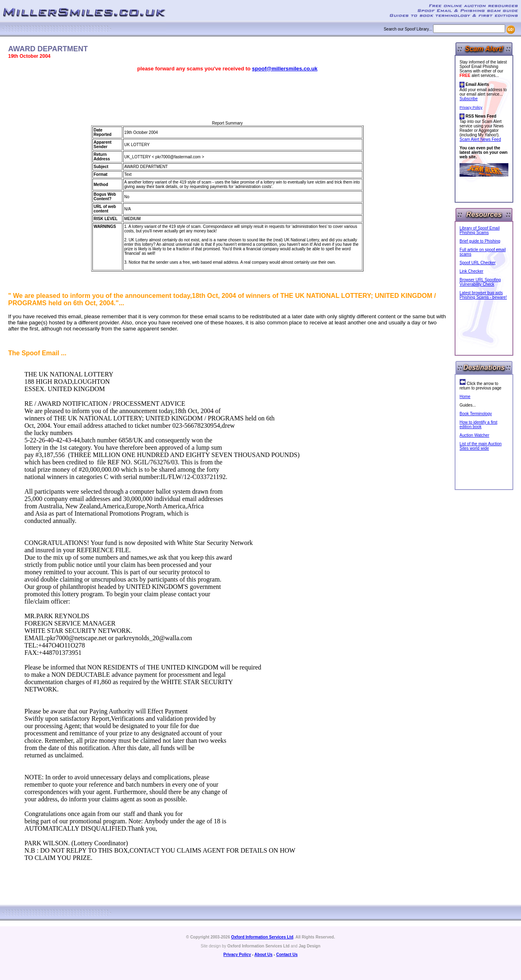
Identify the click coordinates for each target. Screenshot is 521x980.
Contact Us (287, 955)
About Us (263, 955)
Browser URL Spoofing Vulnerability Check (480, 282)
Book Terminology (476, 414)
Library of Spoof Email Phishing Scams (479, 230)
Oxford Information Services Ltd (262, 937)
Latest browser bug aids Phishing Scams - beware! (483, 295)
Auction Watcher (474, 435)
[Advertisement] (228, 96)
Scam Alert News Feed (480, 139)
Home (465, 397)
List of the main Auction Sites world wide (481, 446)
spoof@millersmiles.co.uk (285, 69)
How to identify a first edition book (478, 424)
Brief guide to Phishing (480, 241)
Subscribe (468, 99)
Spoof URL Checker (478, 263)
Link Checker (471, 271)
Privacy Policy (471, 107)
